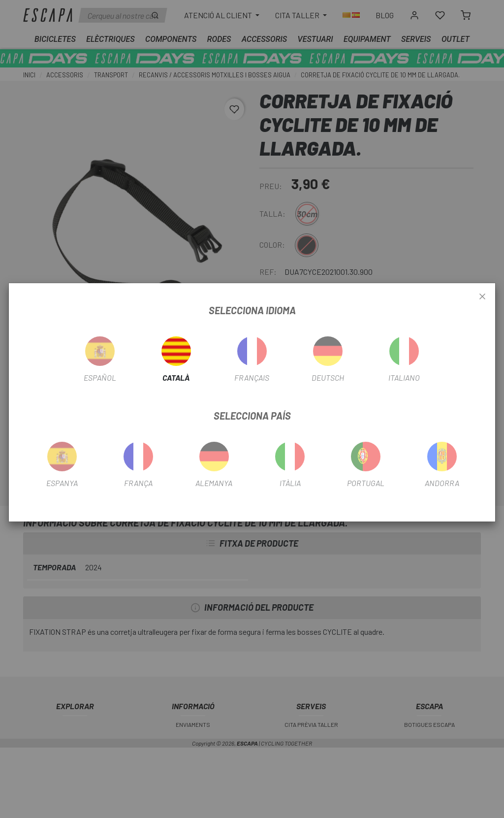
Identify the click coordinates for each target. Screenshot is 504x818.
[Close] (482, 297)
